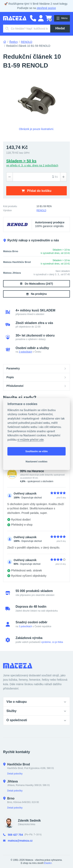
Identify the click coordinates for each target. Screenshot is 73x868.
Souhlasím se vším (36, 451)
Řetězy (14, 42)
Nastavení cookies (37, 461)
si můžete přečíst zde (31, 440)
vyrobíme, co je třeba (52, 642)
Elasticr (48, 863)
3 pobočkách (26, 352)
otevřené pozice (46, 8)
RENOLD (26, 42)
